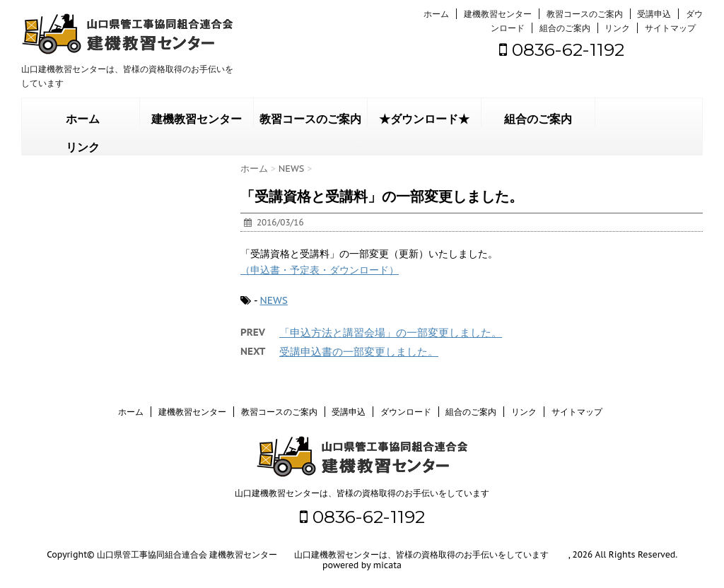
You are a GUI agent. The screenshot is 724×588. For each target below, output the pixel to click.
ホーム (436, 14)
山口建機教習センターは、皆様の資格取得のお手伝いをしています (362, 493)
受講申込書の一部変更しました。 (359, 352)
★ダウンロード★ (424, 119)
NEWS (273, 300)
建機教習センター (498, 14)
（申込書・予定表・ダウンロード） (320, 270)
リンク (617, 28)
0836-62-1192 (562, 49)
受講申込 (654, 14)
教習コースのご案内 (585, 14)
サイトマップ (670, 28)
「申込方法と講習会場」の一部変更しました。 (391, 333)
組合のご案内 (565, 28)
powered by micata (362, 565)
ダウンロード (406, 412)
